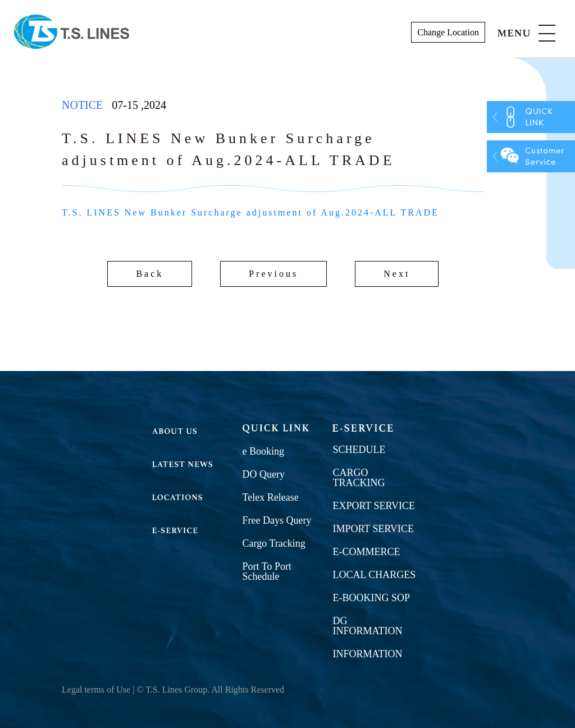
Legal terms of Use (96, 690)
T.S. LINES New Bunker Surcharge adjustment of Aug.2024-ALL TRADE (250, 212)
